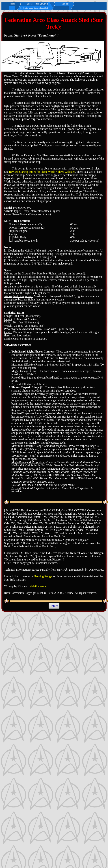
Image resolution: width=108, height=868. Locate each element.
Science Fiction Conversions (38, 4)
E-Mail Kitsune (37, 586)
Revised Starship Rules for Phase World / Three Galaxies (42, 172)
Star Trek (65, 4)
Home (13, 4)
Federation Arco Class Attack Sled (34, 8)
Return (54, 606)
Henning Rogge (43, 576)
